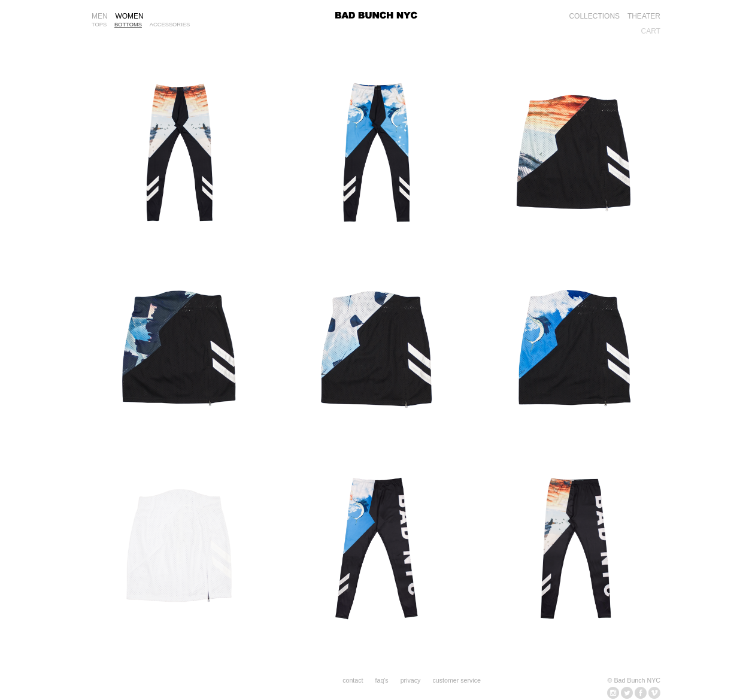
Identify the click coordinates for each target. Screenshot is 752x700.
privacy (411, 680)
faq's (382, 680)
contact (353, 680)
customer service (457, 680)
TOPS (99, 25)
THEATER (644, 16)
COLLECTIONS (594, 16)
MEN (100, 16)
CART (651, 31)
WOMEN (129, 16)
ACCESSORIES (170, 25)
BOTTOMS (128, 25)
